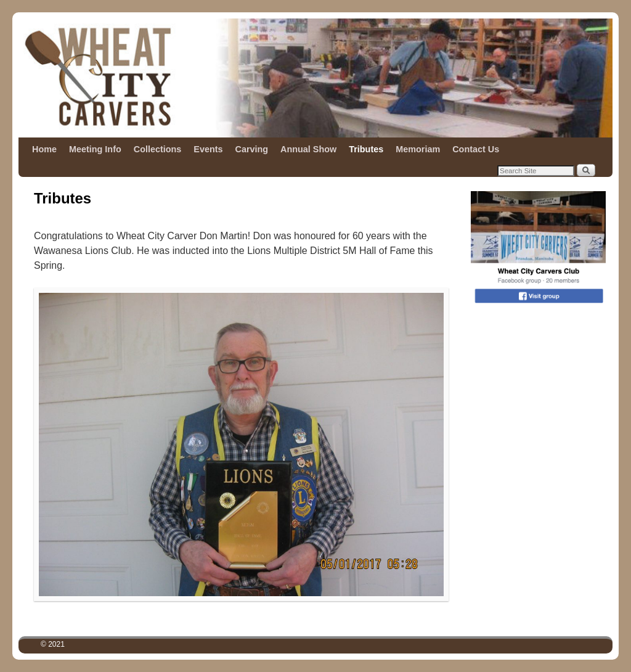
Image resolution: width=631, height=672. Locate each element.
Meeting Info (95, 149)
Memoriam (418, 149)
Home (44, 149)
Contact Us (476, 149)
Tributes (366, 149)
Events (208, 149)
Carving (252, 149)
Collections (158, 149)
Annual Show (308, 149)
